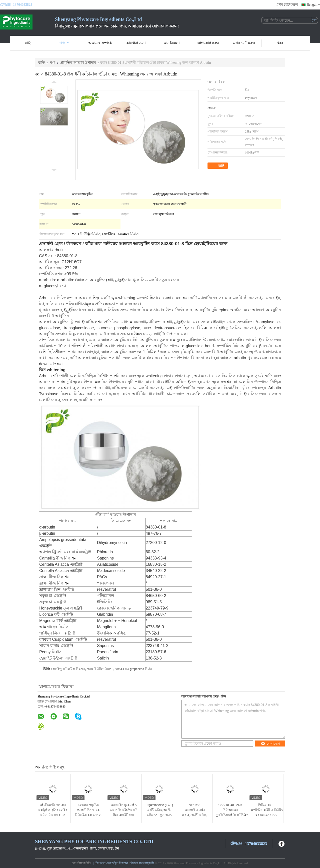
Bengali (313, 5)
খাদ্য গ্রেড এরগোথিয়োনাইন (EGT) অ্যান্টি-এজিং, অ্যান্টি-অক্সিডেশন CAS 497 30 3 (195, 815)
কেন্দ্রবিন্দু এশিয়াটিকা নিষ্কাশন (68, 669)
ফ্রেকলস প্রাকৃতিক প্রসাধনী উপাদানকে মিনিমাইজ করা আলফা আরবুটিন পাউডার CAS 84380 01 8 (88, 815)
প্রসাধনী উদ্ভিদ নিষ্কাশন (100, 669)
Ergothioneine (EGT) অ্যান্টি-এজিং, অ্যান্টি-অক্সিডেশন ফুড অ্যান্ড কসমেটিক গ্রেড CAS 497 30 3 (159, 815)
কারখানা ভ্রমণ (136, 43)
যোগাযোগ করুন (208, 43)
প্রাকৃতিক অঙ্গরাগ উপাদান (78, 63)
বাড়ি (28, 43)
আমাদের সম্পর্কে (100, 43)
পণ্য (64, 43)
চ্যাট (218, 166)
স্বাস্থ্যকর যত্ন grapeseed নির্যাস (134, 669)
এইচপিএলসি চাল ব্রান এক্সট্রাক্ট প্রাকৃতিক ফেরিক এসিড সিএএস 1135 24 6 (53, 812)
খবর (280, 43)
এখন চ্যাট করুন (287, 5)
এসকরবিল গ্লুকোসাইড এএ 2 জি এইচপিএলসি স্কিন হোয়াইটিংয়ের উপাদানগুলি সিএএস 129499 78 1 (124, 815)
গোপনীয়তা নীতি (81, 863)
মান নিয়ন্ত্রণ (172, 43)
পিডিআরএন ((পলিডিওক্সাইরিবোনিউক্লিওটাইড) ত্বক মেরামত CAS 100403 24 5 (266, 812)
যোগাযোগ (270, 744)
